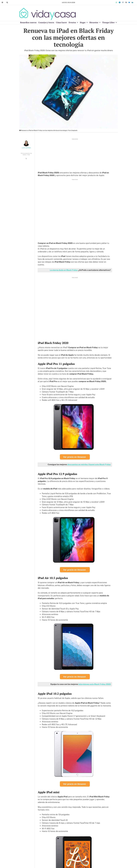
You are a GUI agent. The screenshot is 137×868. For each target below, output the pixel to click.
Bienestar (94, 22)
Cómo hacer (61, 22)
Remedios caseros (28, 22)
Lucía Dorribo (26, 148)
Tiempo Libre (109, 22)
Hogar (83, 22)
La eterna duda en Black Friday (64, 270)
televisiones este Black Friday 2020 (94, 684)
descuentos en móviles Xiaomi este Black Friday (89, 464)
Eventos (73, 22)
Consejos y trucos (46, 22)
